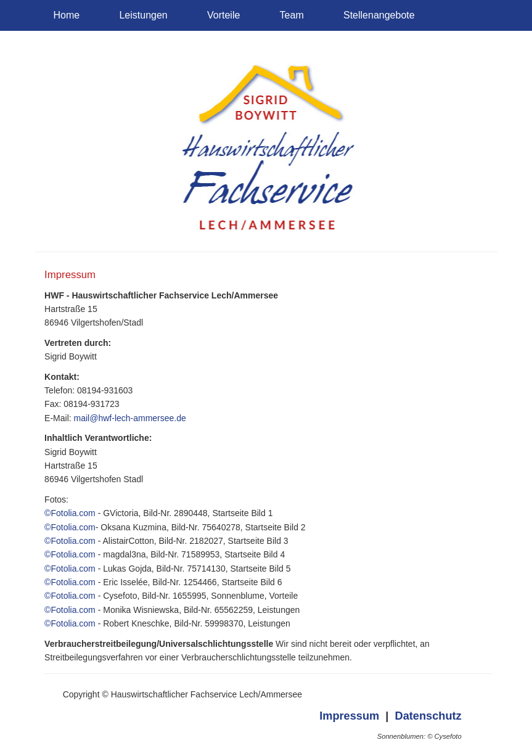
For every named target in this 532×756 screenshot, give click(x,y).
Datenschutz (428, 716)
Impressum (349, 716)
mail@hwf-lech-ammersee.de (130, 418)
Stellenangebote (379, 15)
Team (292, 15)
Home (67, 15)
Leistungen (143, 15)
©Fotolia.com (70, 513)
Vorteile (223, 15)
